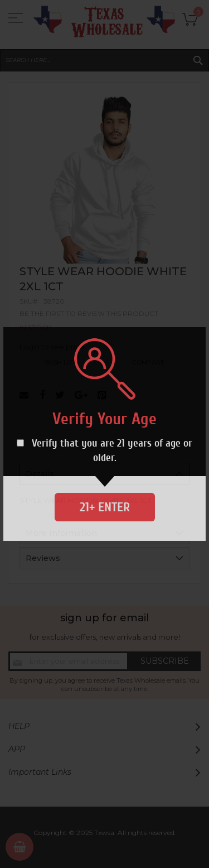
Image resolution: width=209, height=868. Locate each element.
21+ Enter (105, 507)
